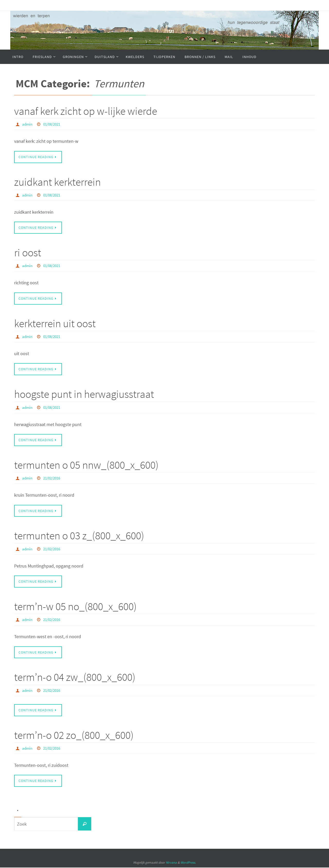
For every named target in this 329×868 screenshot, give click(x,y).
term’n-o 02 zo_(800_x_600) (74, 735)
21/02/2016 (54, 478)
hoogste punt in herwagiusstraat (84, 394)
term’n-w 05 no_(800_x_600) (75, 607)
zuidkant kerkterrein (57, 182)
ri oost (28, 253)
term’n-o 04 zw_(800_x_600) (75, 677)
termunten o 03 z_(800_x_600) (79, 536)
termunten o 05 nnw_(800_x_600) (86, 465)
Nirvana (171, 863)
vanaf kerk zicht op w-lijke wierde (86, 111)
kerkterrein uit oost (55, 323)
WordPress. (188, 863)
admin (28, 124)
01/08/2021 (54, 124)
